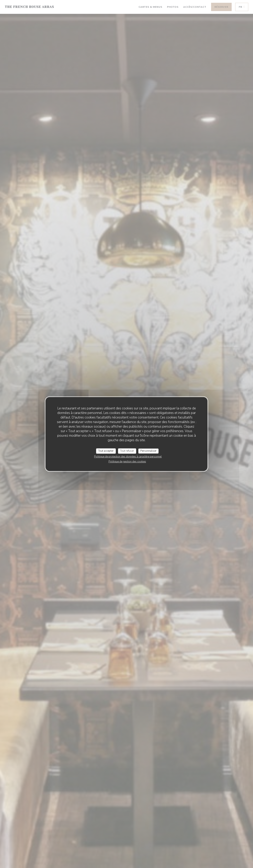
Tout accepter (106, 451)
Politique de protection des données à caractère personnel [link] (128, 457)
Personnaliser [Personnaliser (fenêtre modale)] (148, 451)
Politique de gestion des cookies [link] (127, 462)
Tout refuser (127, 451)
